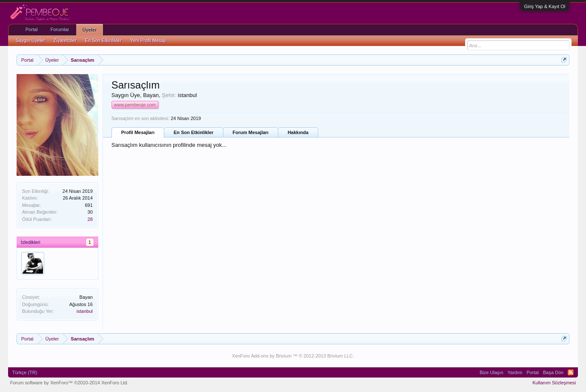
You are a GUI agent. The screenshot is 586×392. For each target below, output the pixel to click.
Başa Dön (553, 372)
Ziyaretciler (65, 40)
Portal (32, 29)
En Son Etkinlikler (194, 132)
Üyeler (90, 30)
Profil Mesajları (138, 132)
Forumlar (60, 29)
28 (90, 219)
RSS (571, 372)
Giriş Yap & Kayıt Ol (545, 6)
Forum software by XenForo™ (69, 383)
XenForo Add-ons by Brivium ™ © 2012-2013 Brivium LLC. (293, 356)
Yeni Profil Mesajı (148, 40)
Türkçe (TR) (25, 372)
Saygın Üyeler (30, 40)
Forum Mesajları (251, 132)
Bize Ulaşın (492, 372)
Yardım (515, 372)
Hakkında (298, 132)
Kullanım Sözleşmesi (554, 383)
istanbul (85, 311)
